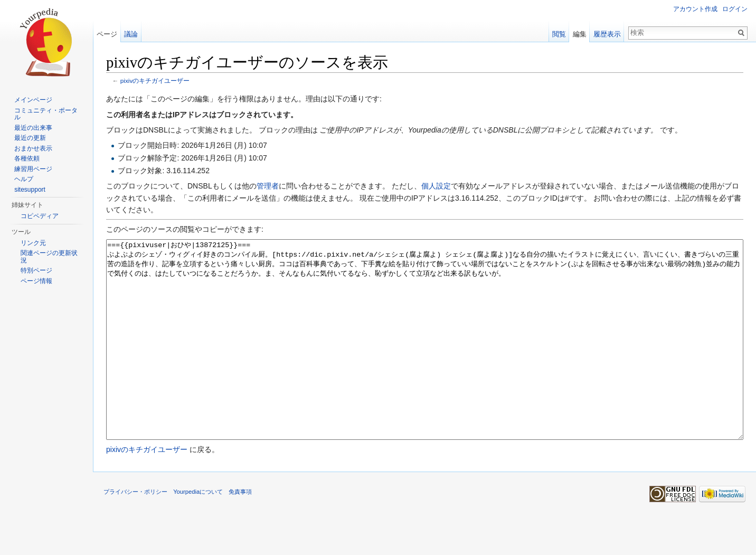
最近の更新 (30, 138)
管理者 (268, 186)
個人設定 (436, 186)
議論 (131, 34)
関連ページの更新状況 (49, 257)
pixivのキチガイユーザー (155, 81)
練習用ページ (33, 169)
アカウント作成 (695, 9)
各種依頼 (27, 158)
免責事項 (240, 531)
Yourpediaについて (198, 531)
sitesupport (30, 190)
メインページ (33, 100)
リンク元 (33, 243)
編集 (580, 34)
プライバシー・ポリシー (135, 531)
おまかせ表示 (33, 148)
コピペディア (40, 216)
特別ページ (36, 270)
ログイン (735, 9)
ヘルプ (24, 179)
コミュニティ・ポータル (46, 114)
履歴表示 (607, 34)
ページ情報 (36, 281)
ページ (107, 34)
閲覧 (559, 34)
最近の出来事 (33, 128)
